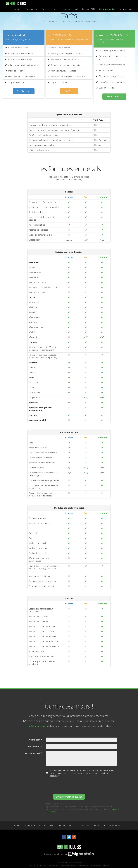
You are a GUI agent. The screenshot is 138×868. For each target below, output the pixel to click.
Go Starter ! (24, 91)
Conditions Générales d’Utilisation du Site (44, 865)
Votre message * (33, 753)
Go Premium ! (114, 96)
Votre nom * (36, 740)
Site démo (66, 9)
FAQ (76, 9)
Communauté (31, 9)
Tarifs (55, 9)
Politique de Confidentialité (100, 865)
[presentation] (66, 784)
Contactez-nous (125, 9)
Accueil (18, 9)
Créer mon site (107, 9)
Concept (45, 9)
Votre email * (35, 746)
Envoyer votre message (69, 797)
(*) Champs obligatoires (54, 804)
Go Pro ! (69, 91)
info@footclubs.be (37, 726)
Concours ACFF (89, 9)
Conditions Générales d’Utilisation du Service (75, 865)
